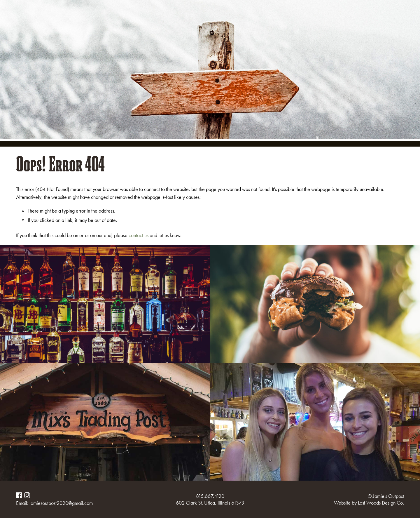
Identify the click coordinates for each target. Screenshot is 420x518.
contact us (139, 235)
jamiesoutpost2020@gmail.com (61, 503)
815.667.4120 (210, 496)
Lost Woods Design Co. (381, 503)
